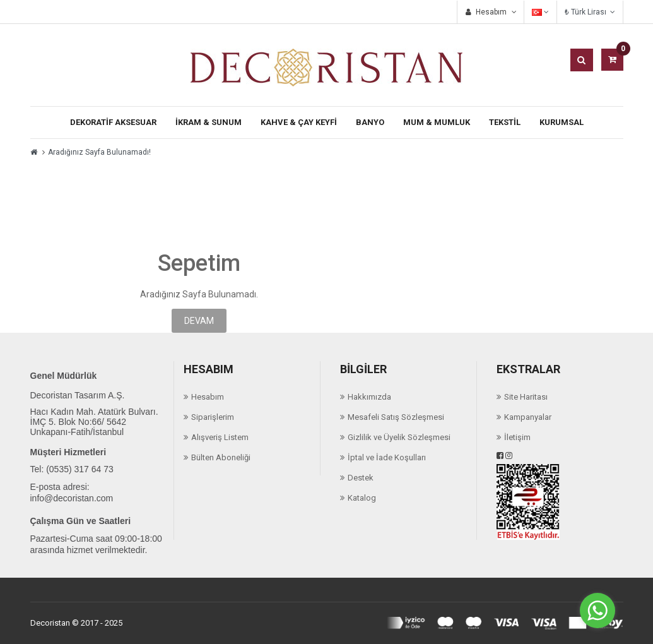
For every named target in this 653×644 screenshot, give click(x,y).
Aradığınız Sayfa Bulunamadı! (99, 152)
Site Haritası (526, 397)
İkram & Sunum (209, 122)
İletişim (517, 437)
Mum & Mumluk (437, 122)
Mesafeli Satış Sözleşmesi (396, 417)
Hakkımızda (369, 397)
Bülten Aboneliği (221, 457)
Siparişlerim (213, 417)
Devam (199, 321)
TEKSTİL (505, 122)
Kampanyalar (528, 417)
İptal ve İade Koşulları (387, 457)
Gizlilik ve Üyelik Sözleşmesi (399, 437)
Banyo (370, 122)
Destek (361, 478)
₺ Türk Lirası (590, 12)
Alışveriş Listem (220, 437)
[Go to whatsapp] (597, 611)
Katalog (362, 498)
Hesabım (208, 397)
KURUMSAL (562, 122)
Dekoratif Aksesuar (113, 122)
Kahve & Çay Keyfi (299, 122)
